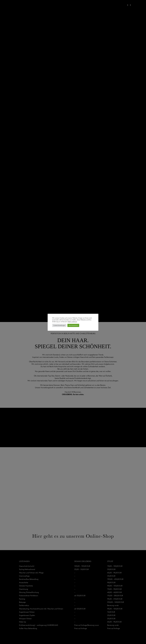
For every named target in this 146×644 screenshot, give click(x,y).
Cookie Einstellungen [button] (59, 325)
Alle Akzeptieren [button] (73, 325)
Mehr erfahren (72, 322)
